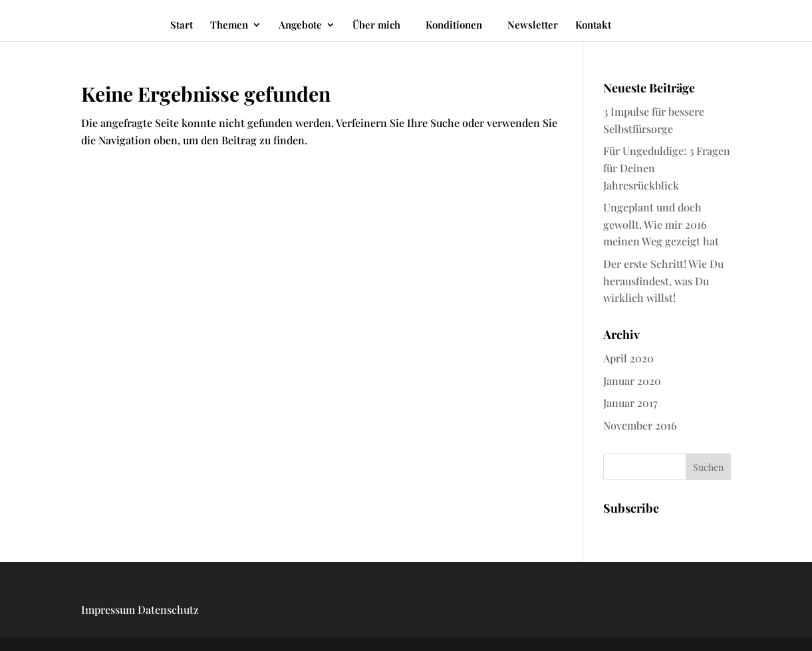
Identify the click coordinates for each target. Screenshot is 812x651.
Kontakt (593, 26)
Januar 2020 (632, 381)
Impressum (108, 609)
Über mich (376, 26)
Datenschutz (168, 609)
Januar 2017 (630, 403)
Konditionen (454, 25)
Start (182, 26)
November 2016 (640, 425)
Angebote (300, 26)
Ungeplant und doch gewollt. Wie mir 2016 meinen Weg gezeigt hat (661, 224)
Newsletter (533, 26)
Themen (229, 26)
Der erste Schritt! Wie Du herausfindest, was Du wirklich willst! (663, 281)
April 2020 (628, 358)
